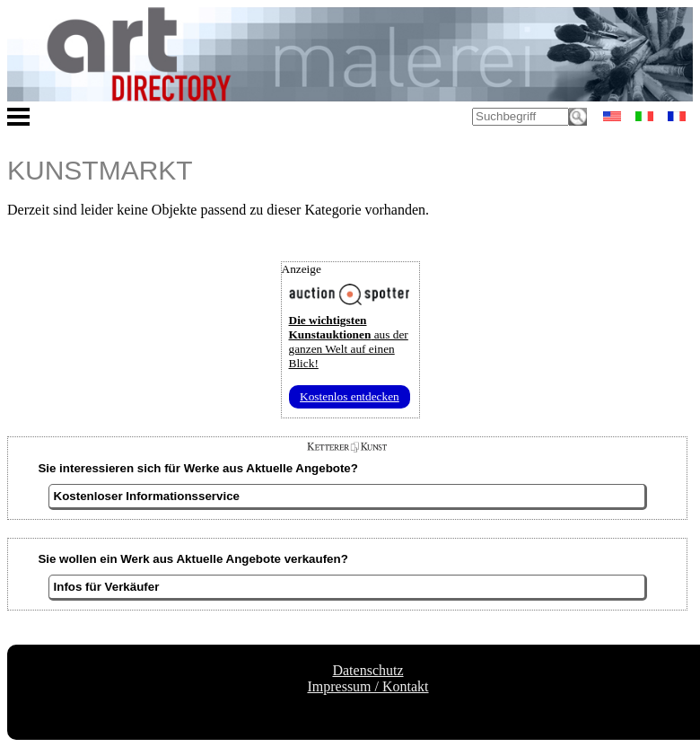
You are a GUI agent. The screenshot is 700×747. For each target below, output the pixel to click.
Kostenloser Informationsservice (147, 496)
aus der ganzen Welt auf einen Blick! (349, 342)
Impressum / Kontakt (367, 686)
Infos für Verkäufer (107, 587)
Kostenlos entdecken (350, 396)
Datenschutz (367, 670)
